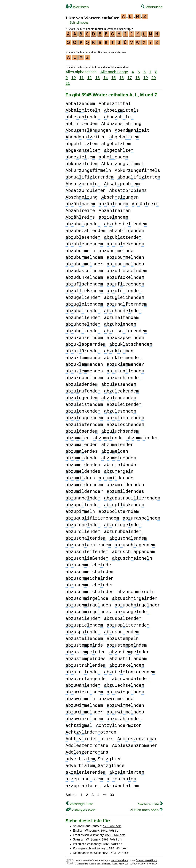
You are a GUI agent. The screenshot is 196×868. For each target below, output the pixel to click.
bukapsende (125, 336)
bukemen (119, 349)
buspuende (83, 630)
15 (113, 76)
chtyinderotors (90, 737)
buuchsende (120, 430)
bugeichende (124, 296)
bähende (113, 202)
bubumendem (84, 256)
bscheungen (120, 196)
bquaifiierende (90, 176)
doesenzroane (87, 744)
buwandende (131, 677)
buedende (82, 456)
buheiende (83, 316)
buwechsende (124, 684)
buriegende (123, 523)
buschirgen (136, 590)
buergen (119, 470)
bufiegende (125, 283)
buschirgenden (88, 604)
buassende (119, 383)
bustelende (84, 637)
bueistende (84, 403)
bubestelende (125, 222)
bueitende (124, 403)
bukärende (83, 349)
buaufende (83, 390)
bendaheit (132, 129)
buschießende (87, 557)
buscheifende (87, 550)
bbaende (80, 102)
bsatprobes (128, 189)
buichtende (125, 416)
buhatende (83, 309)
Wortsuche (152, 7)
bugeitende (84, 303)
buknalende (125, 370)
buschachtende (88, 543)
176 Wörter (112, 824)
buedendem (119, 456)
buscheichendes (90, 590)
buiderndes (125, 490)
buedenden (83, 463)
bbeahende (83, 115)
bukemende (83, 356)
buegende (82, 396)
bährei (145, 202)
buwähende (83, 684)
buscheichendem (90, 570)
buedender (121, 463)
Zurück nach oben (146, 808)
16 (121, 76)
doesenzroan (137, 737)
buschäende (128, 537)
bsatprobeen (86, 189)
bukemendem (123, 356)
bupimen (80, 510)
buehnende (119, 396)
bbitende (82, 122)
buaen (78, 436)
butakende (127, 664)
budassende (84, 269)
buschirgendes (88, 610)
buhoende (120, 323)
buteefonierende (129, 670)
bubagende (83, 222)
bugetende (83, 296)
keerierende (86, 771)
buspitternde (128, 624)
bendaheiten (86, 136)
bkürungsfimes (137, 169)
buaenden (82, 443)
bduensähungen (88, 129)
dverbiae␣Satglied (94, 757)
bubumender (84, 263)
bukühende (124, 376)
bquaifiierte (139, 176)
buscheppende (133, 550)
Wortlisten (77, 7)
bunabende (83, 497)
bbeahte (119, 115)
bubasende (83, 236)
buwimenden (125, 704)
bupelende (83, 503)
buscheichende (88, 563)
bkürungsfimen (88, 169)
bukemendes (84, 370)
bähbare (80, 202)
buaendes (82, 450)
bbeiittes (121, 109)
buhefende (121, 316)
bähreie (80, 209)
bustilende (128, 657)
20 (154, 76)
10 (74, 76)
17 (130, 76)
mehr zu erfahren (119, 859)
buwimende (116, 697)
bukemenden (84, 363)
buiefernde (84, 423)
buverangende (87, 677)
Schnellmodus (79, 23)
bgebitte (82, 142)
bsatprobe (83, 182)
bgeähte (119, 149)
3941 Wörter (110, 829)
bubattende (123, 236)
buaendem (142, 436)
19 (146, 76)
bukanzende (84, 336)
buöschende (125, 423)
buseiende (83, 617)
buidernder (84, 490)
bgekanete (83, 149)
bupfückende (124, 503)
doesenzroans (87, 751)
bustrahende (86, 664)
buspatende (123, 617)
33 (112, 793)
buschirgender (137, 604)
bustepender (129, 650)
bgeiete (80, 156)
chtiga (79, 724)
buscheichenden (90, 577)
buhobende (83, 323)
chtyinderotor (119, 724)
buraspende (141, 517)
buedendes (83, 470)
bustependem (127, 644)
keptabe (121, 777)
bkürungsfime (123, 162)
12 (90, 76)
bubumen (80, 249)
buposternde (119, 510)
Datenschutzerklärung (147, 859)
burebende (83, 523)
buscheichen (132, 557)
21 (68, 82)
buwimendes (125, 711)
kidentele (121, 784)
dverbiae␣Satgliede (95, 764)
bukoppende (84, 376)
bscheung (82, 196)
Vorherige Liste (80, 802)
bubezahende (86, 229)
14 (106, 76)
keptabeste (84, 777)
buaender (117, 443)
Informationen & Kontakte (145, 862)
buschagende (135, 543)
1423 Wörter (119, 851)
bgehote (116, 142)
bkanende (82, 162)
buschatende (86, 537)
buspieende (84, 624)
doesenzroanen (135, 744)
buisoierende (125, 329)
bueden (115, 450)
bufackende (125, 276)
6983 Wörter (111, 838)
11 (82, 76)
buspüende (121, 630)
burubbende (123, 530)
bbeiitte (115, 102)
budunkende (84, 276)
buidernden (125, 483)
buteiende (83, 670)
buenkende (83, 410)
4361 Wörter (112, 842)
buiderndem (84, 483)
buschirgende (87, 597)
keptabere (83, 784)
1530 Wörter (117, 847)
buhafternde (127, 303)
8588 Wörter (115, 833)
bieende (113, 216)
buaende (108, 436)
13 (98, 76)
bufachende (84, 283)
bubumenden (125, 256)
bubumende (116, 249)
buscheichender (90, 584)
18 (138, 76)
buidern (80, 477)
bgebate (124, 136)
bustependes (86, 657)
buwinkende (84, 717)
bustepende (84, 644)
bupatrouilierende (132, 497)
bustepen (123, 637)
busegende (132, 610)
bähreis (80, 216)
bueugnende (84, 416)
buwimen (80, 697)
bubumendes (125, 263)
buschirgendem (135, 597)
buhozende (83, 329)
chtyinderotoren (91, 731)
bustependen (86, 650)
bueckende (121, 390)
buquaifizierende (92, 517)
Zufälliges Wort (81, 808)
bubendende (84, 242)
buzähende (124, 717)
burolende (83, 530)
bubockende (125, 242)
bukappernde (86, 343)
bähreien (115, 209)
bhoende (113, 156)
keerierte (127, 771)
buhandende (123, 309)
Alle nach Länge (114, 70)
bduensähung (121, 122)
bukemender (125, 363)
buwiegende (125, 691)
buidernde (116, 477)
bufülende (124, 289)
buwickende (84, 691)
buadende (82, 383)
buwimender (84, 711)
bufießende (84, 289)
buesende (120, 410)
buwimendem (84, 704)
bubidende (127, 229)
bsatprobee (123, 182)
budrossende (127, 269)
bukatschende (131, 343)
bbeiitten (83, 109)
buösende (82, 430)
